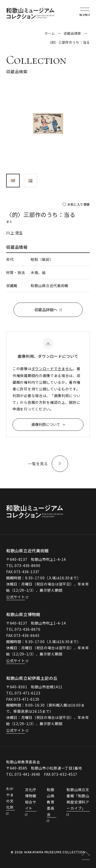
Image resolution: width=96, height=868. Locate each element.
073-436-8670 (27, 629)
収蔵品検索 (72, 33)
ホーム (50, 33)
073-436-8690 (27, 565)
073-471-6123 (27, 693)
